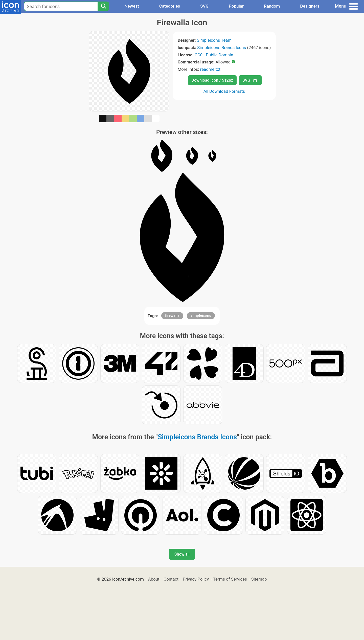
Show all (182, 554)
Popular (236, 6)
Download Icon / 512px (212, 80)
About (154, 579)
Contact (171, 579)
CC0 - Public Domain (214, 55)
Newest (132, 6)
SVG (204, 6)
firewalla (172, 315)
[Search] (103, 6)
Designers (310, 6)
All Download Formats (224, 91)
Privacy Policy (196, 579)
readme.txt (210, 69)
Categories (170, 6)
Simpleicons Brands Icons (222, 48)
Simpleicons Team (214, 40)
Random (272, 6)
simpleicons (201, 315)
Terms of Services (230, 579)
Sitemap (259, 579)
